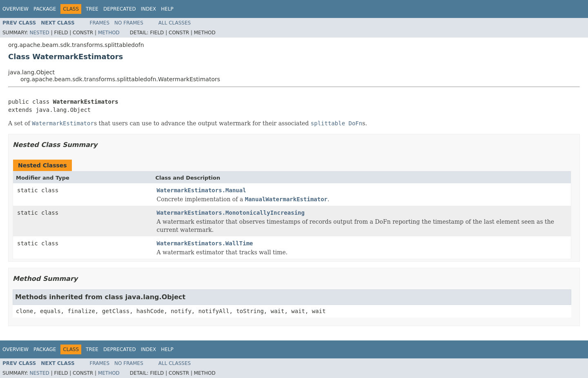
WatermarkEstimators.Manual (202, 190)
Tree (92, 9)
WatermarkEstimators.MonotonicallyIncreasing (231, 213)
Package (45, 9)
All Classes (175, 23)
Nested (39, 33)
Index (149, 9)
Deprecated (120, 9)
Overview (16, 9)
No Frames (129, 23)
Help (167, 9)
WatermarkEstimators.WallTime (205, 243)
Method (109, 33)
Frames (100, 23)
